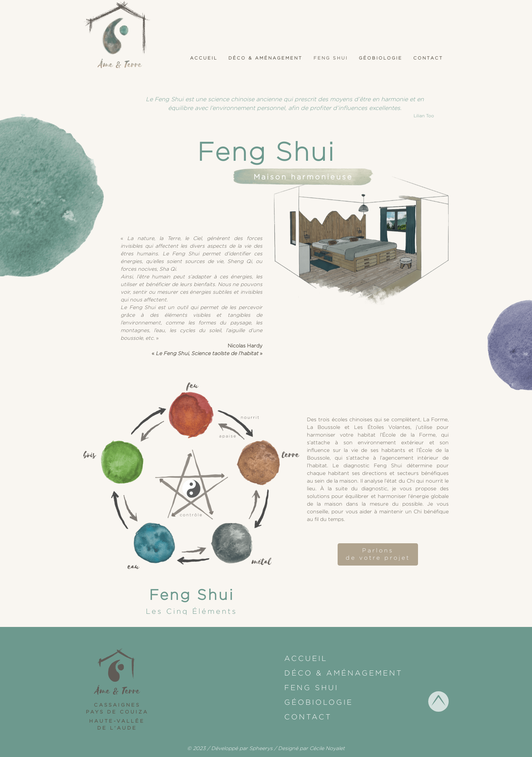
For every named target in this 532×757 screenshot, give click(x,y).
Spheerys (261, 748)
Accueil (204, 58)
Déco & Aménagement (265, 58)
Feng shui (331, 58)
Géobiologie (381, 58)
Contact (428, 58)
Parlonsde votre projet (378, 554)
